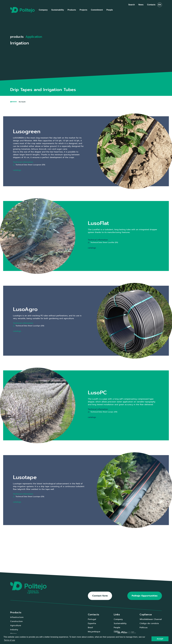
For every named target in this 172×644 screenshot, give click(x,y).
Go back (18, 102)
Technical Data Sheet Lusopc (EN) (91, 407)
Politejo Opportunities (145, 596)
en (159, 5)
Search (132, 5)
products (17, 37)
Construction (16, 621)
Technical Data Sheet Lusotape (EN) (67, 492)
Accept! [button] (160, 639)
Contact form (100, 596)
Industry (14, 630)
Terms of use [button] (9, 640)
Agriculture (16, 625)
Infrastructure (17, 617)
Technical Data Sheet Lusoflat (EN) (91, 238)
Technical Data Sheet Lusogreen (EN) (67, 156)
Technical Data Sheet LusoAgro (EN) (67, 322)
